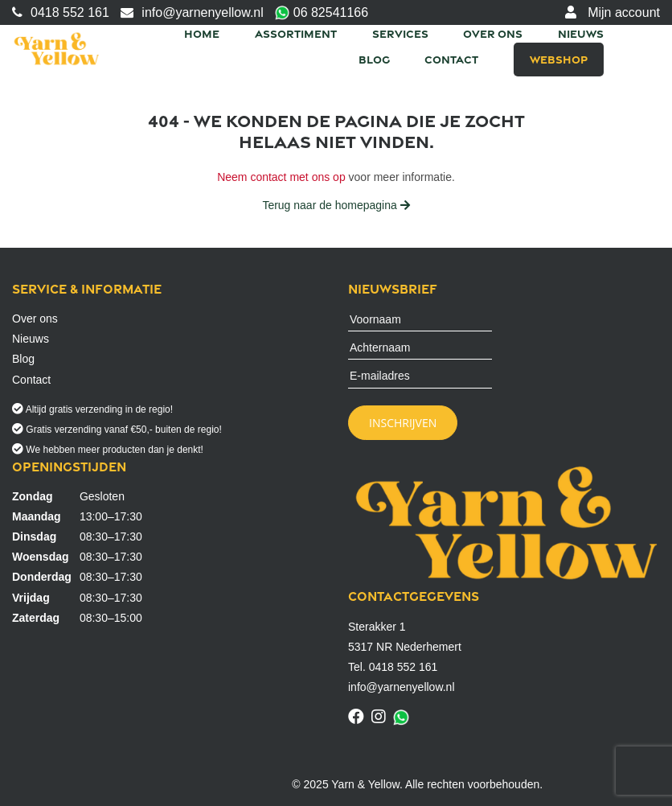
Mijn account (613, 12)
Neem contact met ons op (281, 177)
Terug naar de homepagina (336, 205)
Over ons (493, 33)
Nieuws (581, 33)
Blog (374, 59)
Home (202, 33)
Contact (451, 59)
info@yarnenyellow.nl (192, 12)
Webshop (559, 59)
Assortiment (296, 33)
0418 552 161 (61, 12)
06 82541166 (322, 13)
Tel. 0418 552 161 (393, 667)
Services (400, 33)
